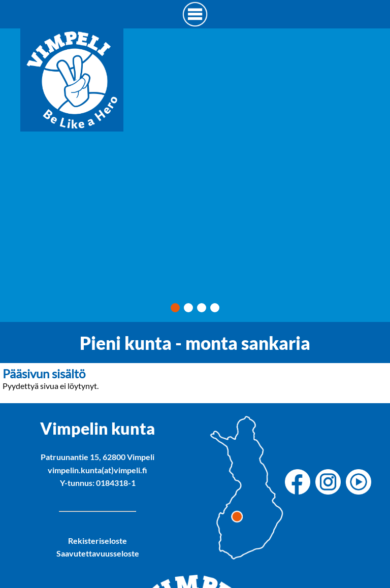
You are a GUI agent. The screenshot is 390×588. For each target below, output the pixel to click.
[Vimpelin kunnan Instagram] (331, 483)
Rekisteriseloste (97, 541)
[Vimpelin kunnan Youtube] (361, 483)
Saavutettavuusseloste (98, 553)
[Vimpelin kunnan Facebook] (300, 483)
